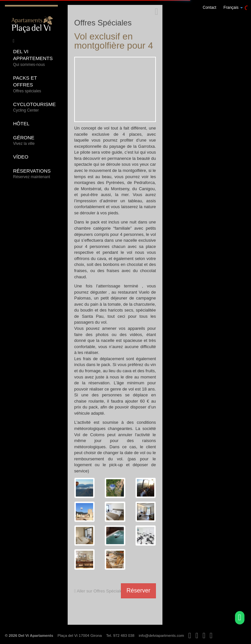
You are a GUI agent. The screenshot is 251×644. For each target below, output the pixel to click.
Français (233, 8)
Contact (209, 8)
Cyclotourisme (34, 107)
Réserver (138, 590)
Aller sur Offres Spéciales (99, 591)
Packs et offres (33, 84)
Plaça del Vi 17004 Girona (80, 635)
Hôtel (21, 123)
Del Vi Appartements (33, 58)
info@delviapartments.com (161, 635)
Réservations (33, 174)
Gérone (33, 141)
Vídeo (21, 157)
